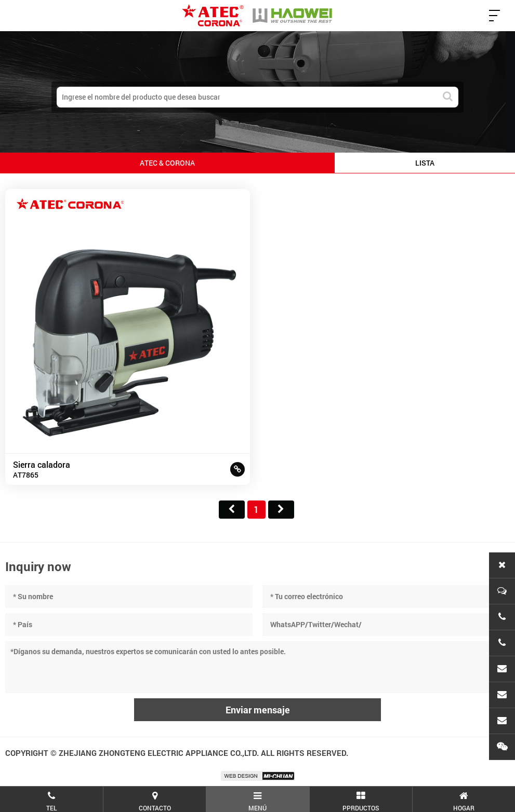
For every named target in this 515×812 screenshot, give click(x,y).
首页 (232, 510)
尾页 (281, 510)
